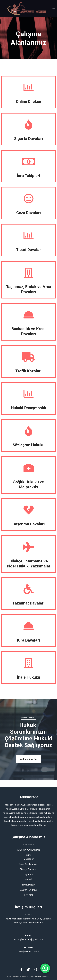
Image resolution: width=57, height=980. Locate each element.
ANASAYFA (29, 845)
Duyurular (29, 874)
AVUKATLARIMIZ (29, 890)
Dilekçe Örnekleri (29, 869)
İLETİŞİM (29, 895)
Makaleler (29, 859)
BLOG (29, 855)
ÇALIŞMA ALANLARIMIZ (29, 850)
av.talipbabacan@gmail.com (29, 939)
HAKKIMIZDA (29, 885)
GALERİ (29, 880)
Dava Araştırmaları (29, 864)
